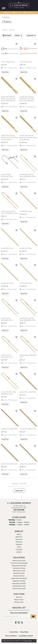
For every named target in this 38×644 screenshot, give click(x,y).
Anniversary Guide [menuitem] (19, 586)
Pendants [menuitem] (19, 542)
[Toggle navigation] (4, 8)
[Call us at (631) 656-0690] (19, 510)
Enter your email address (19, 613)
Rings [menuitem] (19, 547)
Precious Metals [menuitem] (19, 576)
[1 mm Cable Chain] (28, 62)
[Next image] (36, 51)
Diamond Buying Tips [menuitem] (19, 566)
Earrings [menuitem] (19, 544)
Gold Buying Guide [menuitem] (19, 589)
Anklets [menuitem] (19, 552)
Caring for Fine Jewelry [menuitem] (19, 578)
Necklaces (7, 17)
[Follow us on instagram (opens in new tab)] (19, 623)
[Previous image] (21, 51)
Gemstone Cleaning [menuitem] (19, 583)
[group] (28, 51)
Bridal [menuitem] (19, 534)
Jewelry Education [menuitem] (19, 561)
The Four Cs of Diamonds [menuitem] (19, 563)
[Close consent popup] (35, 641)
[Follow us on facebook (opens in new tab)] (16, 623)
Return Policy (19, 602)
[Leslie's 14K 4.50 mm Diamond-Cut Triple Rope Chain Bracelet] (10, 137)
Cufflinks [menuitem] (19, 550)
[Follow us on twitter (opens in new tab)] (22, 623)
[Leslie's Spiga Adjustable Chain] (28, 356)
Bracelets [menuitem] (19, 537)
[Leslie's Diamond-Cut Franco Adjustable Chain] (10, 212)
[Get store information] (19, 512)
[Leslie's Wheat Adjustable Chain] (10, 175)
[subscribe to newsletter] (33, 616)
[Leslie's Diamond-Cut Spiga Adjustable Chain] (28, 175)
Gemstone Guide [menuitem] (19, 573)
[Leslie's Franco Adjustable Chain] (10, 319)
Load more (19, 491)
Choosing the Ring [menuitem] (19, 568)
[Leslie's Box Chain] (28, 211)
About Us (19, 597)
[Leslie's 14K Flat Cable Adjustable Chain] (10, 393)
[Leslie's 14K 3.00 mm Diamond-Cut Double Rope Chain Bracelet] (10, 99)
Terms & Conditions (11, 636)
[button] (7, 13)
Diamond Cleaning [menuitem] (19, 581)
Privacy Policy (19, 600)
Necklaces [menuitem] (19, 539)
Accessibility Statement (26, 636)
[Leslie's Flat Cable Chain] (28, 392)
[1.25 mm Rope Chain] (10, 51)
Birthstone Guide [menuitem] (19, 571)
